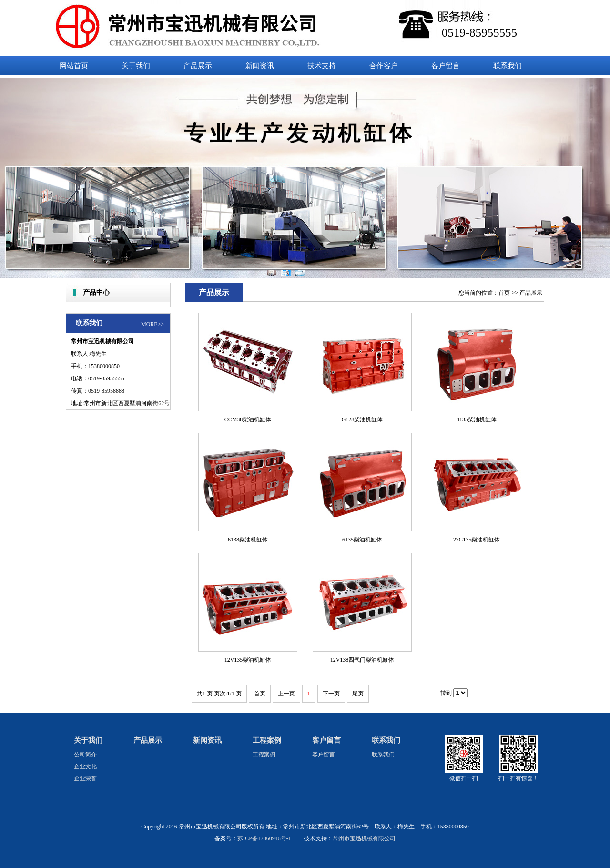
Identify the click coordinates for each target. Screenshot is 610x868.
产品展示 (531, 293)
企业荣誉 (85, 778)
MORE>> (152, 324)
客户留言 (326, 740)
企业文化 (85, 766)
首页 (504, 293)
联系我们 (386, 740)
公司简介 (85, 755)
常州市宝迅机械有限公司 (364, 838)
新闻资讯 (207, 740)
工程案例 (267, 740)
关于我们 (88, 740)
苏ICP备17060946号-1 (264, 838)
